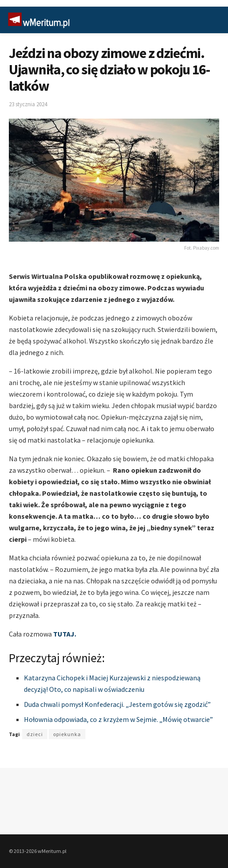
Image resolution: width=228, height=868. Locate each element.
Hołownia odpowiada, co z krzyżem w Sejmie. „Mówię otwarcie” (118, 719)
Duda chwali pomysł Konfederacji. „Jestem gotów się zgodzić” (117, 704)
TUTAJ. (65, 634)
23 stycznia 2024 (28, 104)
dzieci (35, 734)
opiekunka (67, 734)
